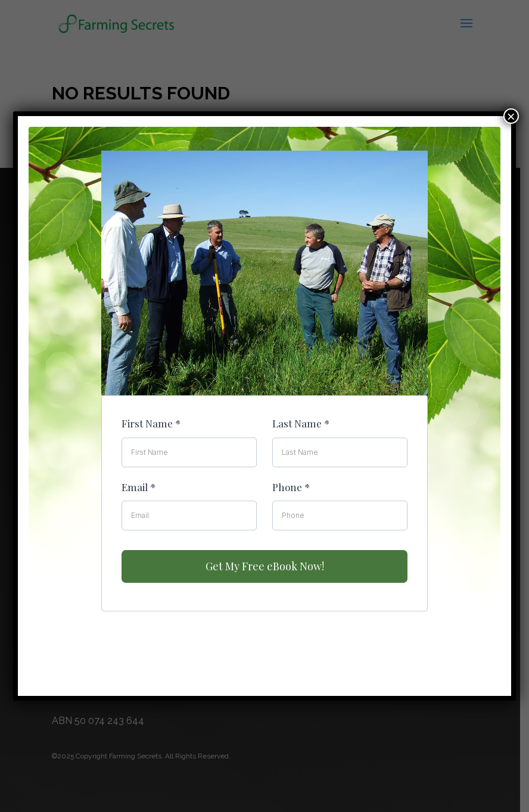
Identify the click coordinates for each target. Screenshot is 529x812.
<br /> (264, 400)
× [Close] (511, 116)
